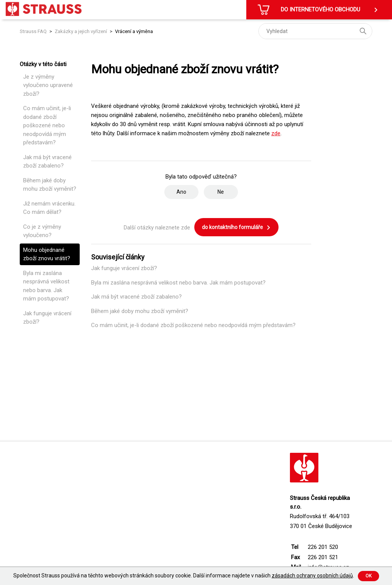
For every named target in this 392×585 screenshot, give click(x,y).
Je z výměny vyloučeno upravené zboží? (48, 85)
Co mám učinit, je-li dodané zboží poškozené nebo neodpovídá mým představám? (47, 125)
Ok (368, 576)
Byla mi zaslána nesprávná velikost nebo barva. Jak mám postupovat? (46, 286)
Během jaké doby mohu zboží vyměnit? (50, 185)
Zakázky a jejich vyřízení (81, 31)
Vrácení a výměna (134, 31)
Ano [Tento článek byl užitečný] (181, 192)
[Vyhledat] (315, 31)
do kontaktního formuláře (236, 228)
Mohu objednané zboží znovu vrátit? (47, 254)
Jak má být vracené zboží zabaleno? (47, 162)
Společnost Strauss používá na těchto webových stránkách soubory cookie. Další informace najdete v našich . (184, 576)
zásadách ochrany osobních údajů (312, 576)
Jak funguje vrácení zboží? (47, 318)
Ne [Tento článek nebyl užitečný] (221, 192)
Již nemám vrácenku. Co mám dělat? (49, 208)
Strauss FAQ (34, 31)
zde (276, 133)
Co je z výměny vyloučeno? (42, 231)
